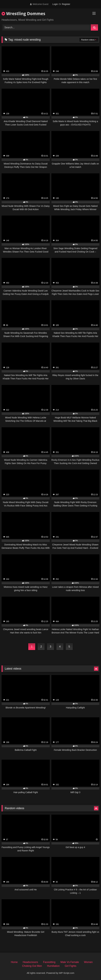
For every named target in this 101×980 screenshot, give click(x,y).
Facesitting (49, 962)
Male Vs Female (70, 962)
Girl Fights (71, 966)
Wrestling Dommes (23, 14)
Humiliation (53, 966)
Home (14, 962)
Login (55, 4)
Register (66, 4)
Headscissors (30, 962)
